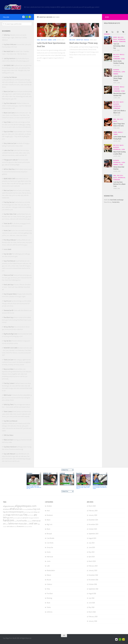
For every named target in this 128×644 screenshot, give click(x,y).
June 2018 (92, 603)
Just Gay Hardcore (9, 58)
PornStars (122, 42)
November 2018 (93, 580)
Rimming (116, 74)
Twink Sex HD (8, 223)
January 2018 (93, 621)
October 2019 (93, 529)
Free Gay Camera (9, 383)
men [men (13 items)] (16, 524)
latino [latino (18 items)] (11, 523)
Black (115, 39)
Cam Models (50, 538)
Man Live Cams (8, 190)
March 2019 (92, 561)
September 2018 (93, 589)
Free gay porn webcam (11, 160)
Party (48, 589)
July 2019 (91, 543)
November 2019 (93, 524)
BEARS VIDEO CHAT (9, 179)
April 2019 (92, 557)
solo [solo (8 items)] (8, 526)
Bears (115, 37)
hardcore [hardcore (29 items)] (8, 520)
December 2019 (93, 520)
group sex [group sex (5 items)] (20, 518)
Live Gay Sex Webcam (10, 77)
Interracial (122, 39)
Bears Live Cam (8, 91)
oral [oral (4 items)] (28, 524)
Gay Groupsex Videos (10, 294)
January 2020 (93, 515)
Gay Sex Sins (7, 341)
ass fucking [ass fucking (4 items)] (25, 509)
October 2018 (93, 584)
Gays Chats (7, 122)
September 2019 (93, 534)
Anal (38, 40)
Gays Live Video (8, 132)
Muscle (87, 40)
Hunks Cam (7, 230)
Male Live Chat (8, 440)
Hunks (50, 40)
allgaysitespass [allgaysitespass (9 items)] (9, 506)
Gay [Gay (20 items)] (25, 515)
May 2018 (91, 607)
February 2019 (93, 566)
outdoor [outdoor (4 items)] (5, 527)
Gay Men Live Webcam (11, 421)
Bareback (50, 515)
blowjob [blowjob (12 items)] (13, 512)
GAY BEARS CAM (9, 65)
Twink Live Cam (8, 360)
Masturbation (51, 570)
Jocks (49, 561)
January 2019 (93, 570)
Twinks (115, 134)
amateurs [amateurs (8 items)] (6, 509)
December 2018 (93, 575)
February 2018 (93, 617)
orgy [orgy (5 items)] (39, 524)
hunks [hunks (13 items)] (24, 521)
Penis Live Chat (8, 275)
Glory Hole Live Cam (10, 143)
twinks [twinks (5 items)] (30, 526)
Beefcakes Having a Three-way (84, 43)
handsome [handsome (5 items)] (36, 518)
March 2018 (92, 612)
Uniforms (50, 612)
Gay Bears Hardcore (10, 447)
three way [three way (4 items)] (26, 527)
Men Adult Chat (8, 51)
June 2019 (92, 547)
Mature (49, 575)
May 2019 (91, 552)
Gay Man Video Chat (10, 214)
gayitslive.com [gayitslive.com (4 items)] (31, 515)
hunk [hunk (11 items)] (19, 521)
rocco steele (7, 249)
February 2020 (93, 511)
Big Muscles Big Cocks (10, 334)
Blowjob (116, 70)
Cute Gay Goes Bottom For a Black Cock (119, 184)
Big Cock (44, 40)
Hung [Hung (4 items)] (15, 521)
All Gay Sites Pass (9, 327)
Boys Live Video (9, 369)
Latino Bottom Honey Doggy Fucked (118, 78)
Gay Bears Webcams (10, 44)
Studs (123, 59)
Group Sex (80, 40)
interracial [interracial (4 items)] (29, 521)
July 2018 (91, 598)
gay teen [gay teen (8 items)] (10, 518)
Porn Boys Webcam (10, 240)
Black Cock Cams (9, 113)
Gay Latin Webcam (9, 454)
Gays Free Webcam (10, 261)
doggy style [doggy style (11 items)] (10, 515)
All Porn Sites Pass (9, 169)
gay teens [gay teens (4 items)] (15, 518)
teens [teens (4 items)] (15, 527)
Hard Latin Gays (9, 285)
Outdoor (116, 57)
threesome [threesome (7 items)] (20, 526)
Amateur (49, 506)
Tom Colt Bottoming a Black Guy (119, 46)
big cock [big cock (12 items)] (37, 509)
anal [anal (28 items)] (12, 509)
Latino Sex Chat (8, 150)
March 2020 (92, 506)
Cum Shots (50, 543)
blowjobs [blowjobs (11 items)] (20, 512)
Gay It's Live (7, 301)
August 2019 (92, 538)
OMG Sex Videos (9, 435)
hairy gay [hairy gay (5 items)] (31, 518)
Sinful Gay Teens (9, 405)
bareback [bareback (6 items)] (30, 509)
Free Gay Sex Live (9, 202)
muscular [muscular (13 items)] (23, 524)
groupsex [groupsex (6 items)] (25, 518)
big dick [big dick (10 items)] (6, 512)
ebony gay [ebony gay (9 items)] (19, 515)
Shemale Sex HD (9, 310)
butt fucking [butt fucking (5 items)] (27, 512)
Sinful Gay (7, 35)
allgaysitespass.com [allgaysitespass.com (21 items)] (26, 506)
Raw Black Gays (9, 317)
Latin (55, 40)
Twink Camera (8, 412)
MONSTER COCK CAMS (10, 348)
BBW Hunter (7, 395)
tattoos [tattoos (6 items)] (12, 526)
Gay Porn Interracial (10, 103)
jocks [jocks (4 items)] (7, 524)
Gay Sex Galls (8, 254)
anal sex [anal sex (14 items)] (19, 509)
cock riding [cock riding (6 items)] (34, 512)
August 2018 (92, 593)
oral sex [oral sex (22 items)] (33, 523)
